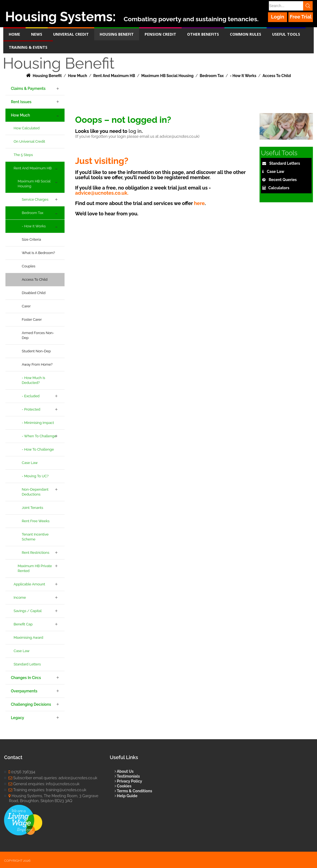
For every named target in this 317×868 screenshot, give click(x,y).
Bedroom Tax (33, 213)
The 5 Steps (23, 155)
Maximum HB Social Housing (34, 184)
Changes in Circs (26, 678)
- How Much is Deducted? (33, 380)
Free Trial (301, 17)
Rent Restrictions (36, 553)
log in (135, 131)
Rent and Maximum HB (33, 168)
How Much (20, 115)
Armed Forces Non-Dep (38, 335)
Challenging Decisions (31, 704)
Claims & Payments (28, 88)
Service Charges (35, 199)
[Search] (290, 6)
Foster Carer (32, 320)
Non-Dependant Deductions (35, 492)
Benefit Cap (23, 624)
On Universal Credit (29, 141)
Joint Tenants (32, 508)
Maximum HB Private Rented (35, 568)
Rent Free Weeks (36, 521)
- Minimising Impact (38, 423)
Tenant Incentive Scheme (35, 537)
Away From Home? (37, 364)
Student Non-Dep (36, 351)
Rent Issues (21, 102)
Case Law (30, 463)
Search (308, 6)
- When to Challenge (39, 436)
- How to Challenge (38, 449)
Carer (26, 306)
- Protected (31, 409)
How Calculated (27, 128)
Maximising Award (28, 638)
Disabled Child (34, 293)
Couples (29, 266)
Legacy (17, 718)
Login (278, 17)
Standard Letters (27, 664)
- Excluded (31, 396)
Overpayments (24, 691)
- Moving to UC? (35, 476)
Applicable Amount (29, 584)
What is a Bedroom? (38, 253)
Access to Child (35, 279)
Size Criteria (31, 239)
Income (20, 597)
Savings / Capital (28, 611)
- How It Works (34, 226)
